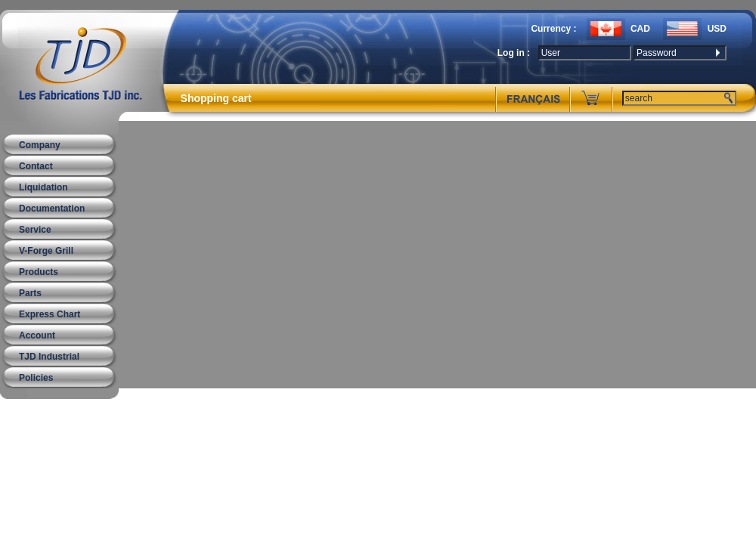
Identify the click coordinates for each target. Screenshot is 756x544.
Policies (36, 378)
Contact (36, 166)
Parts (30, 293)
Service (35, 230)
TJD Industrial (49, 357)
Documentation (52, 209)
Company (40, 145)
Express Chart (50, 314)
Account (37, 335)
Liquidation (43, 187)
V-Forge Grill (46, 251)
